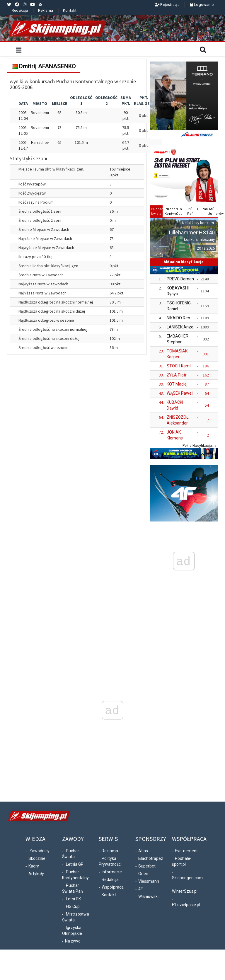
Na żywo (73, 941)
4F (140, 889)
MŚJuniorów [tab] (213, 211)
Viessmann (149, 881)
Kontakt (70, 10)
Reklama (46, 10)
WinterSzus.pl (185, 891)
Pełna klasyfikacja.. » (199, 445)
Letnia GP (75, 864)
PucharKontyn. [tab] (169, 211)
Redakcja (20, 10)
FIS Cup (73, 906)
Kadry (34, 866)
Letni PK (73, 899)
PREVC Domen (180, 279)
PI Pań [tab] (202, 209)
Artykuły (36, 874)
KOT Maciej (177, 384)
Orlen (143, 874)
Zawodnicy (39, 851)
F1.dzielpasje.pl (186, 905)
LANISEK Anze (180, 327)
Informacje (112, 872)
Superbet (147, 866)
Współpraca (113, 887)
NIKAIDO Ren (178, 318)
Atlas (143, 851)
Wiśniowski (148, 897)
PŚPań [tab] (190, 211)
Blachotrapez (151, 858)
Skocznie (37, 858)
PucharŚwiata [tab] (157, 211)
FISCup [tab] (179, 211)
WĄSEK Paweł (180, 393)
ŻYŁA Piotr (177, 375)
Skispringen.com (187, 878)
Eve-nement (186, 851)
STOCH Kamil (179, 366)
